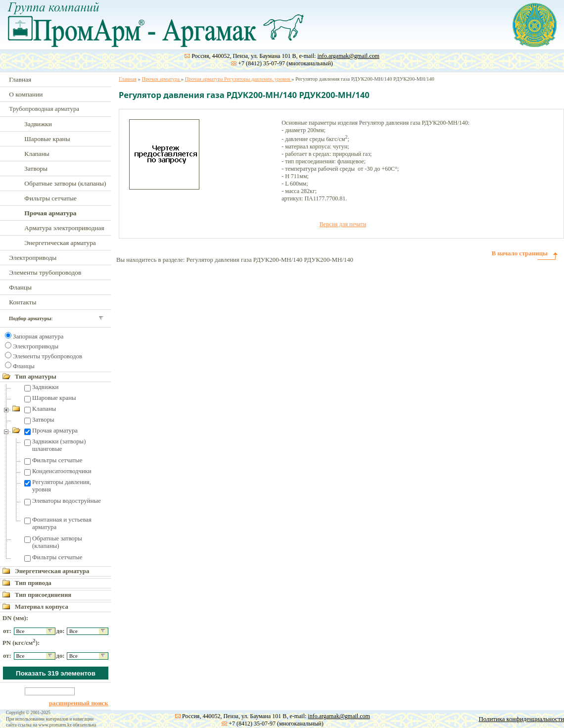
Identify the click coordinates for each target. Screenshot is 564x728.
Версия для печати (343, 224)
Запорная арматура (38, 337)
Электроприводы (33, 258)
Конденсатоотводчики (62, 471)
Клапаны (37, 154)
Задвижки (38, 124)
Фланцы (20, 287)
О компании (26, 94)
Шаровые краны (47, 139)
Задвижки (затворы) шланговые (59, 445)
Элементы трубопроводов (45, 272)
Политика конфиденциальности (521, 719)
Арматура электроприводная (64, 228)
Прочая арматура (55, 431)
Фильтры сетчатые (50, 198)
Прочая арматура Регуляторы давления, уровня (238, 79)
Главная (20, 79)
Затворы (36, 169)
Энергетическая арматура (60, 243)
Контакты (23, 302)
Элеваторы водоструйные (67, 501)
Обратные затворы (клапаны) (65, 183)
